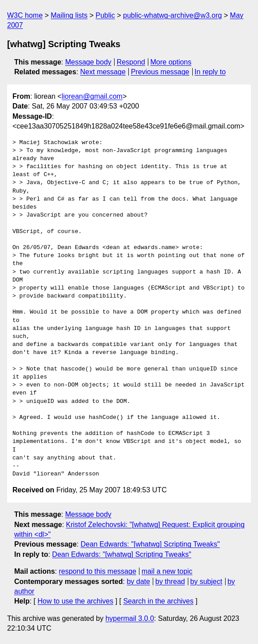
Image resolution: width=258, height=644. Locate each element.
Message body (88, 62)
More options (171, 62)
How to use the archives (75, 601)
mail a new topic (167, 571)
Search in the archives (158, 601)
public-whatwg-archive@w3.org (173, 15)
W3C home (25, 15)
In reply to (210, 72)
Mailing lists (69, 15)
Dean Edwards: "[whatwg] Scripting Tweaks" (150, 544)
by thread (170, 582)
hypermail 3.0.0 (129, 618)
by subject (206, 582)
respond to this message (97, 571)
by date (138, 582)
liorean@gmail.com (92, 96)
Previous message (160, 72)
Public (105, 15)
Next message (103, 72)
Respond (131, 62)
